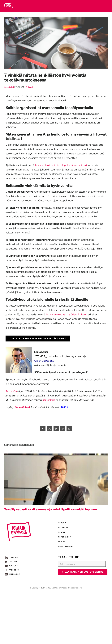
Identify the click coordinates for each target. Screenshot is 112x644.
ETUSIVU (62, 523)
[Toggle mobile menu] (106, 7)
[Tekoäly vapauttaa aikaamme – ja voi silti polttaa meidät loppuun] (56, 455)
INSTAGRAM (13, 574)
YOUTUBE (11, 566)
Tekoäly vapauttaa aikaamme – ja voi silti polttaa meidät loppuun (50, 509)
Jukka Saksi (9, 87)
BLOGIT (62, 532)
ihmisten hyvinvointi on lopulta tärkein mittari (61, 165)
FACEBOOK (12, 570)
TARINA (62, 542)
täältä (65, 407)
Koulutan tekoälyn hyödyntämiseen (67, 314)
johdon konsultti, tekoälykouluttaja (66, 356)
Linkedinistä (22, 407)
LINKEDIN (11, 558)
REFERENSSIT (65, 537)
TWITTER (11, 562)
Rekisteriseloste (75, 588)
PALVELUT (63, 528)
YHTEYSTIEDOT (66, 546)
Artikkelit (30, 87)
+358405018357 (44, 361)
